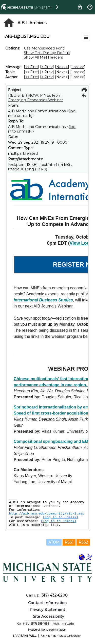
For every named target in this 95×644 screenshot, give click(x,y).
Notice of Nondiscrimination (47, 630)
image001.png (21, 169)
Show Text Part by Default (47, 53)
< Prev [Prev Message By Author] (47, 77)
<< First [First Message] (31, 67)
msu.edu (68, 624)
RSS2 (83, 542)
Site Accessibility (49, 616)
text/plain (16, 165)
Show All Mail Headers (43, 57)
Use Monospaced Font (44, 48)
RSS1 (69, 542)
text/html (49, 165)
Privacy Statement (48, 610)
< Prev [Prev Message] (47, 67)
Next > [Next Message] (62, 67)
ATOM (54, 542)
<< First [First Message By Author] (31, 77)
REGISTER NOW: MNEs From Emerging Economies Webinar (35, 98)
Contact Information (48, 603)
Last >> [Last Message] (78, 67)
